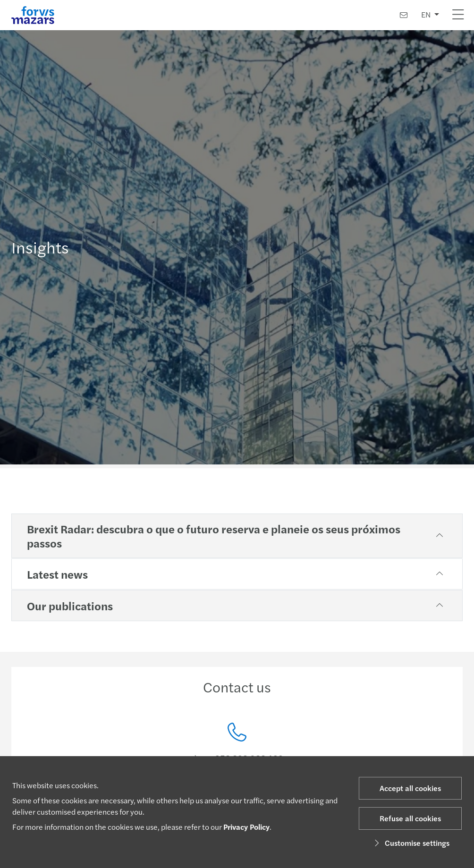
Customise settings (411, 843)
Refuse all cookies (410, 818)
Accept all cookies (410, 788)
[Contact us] (404, 15)
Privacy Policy (246, 827)
